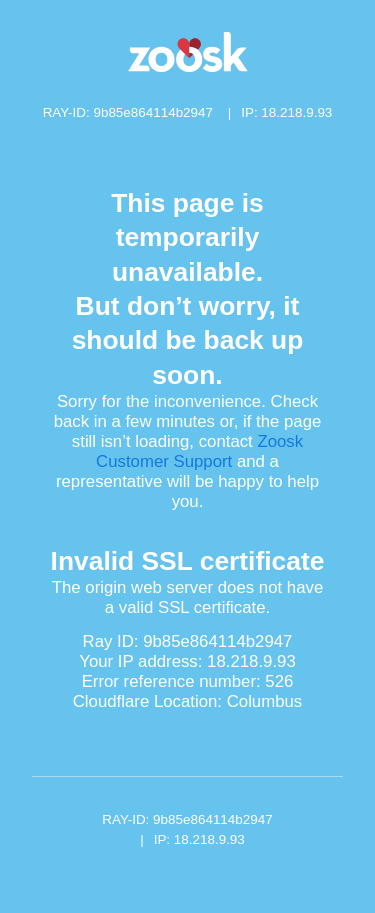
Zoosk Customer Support (199, 451)
